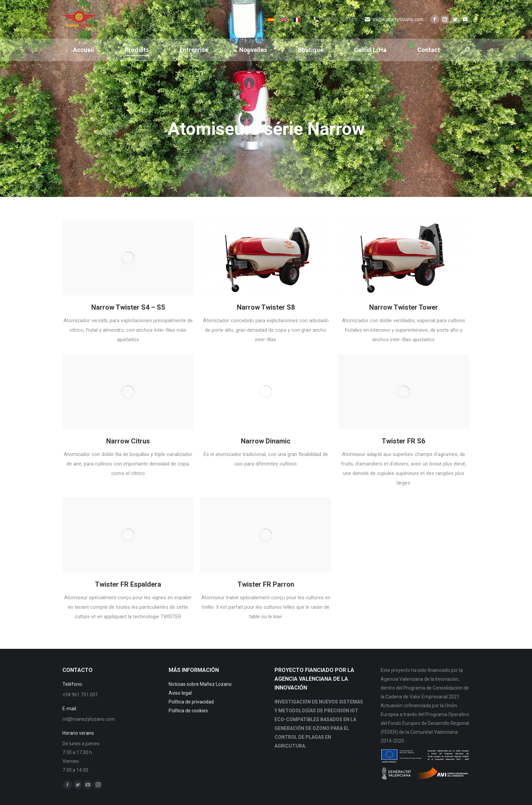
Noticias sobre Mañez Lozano (200, 684)
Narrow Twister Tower (404, 307)
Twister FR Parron (266, 584)
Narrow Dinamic (266, 441)
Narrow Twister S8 (266, 307)
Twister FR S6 (403, 441)
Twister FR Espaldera (128, 584)
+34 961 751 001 (339, 19)
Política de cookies (188, 711)
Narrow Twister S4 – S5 (128, 307)
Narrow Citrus (128, 441)
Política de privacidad (191, 702)
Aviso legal (180, 693)
